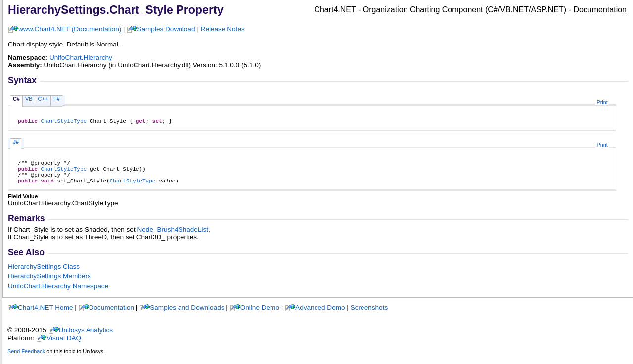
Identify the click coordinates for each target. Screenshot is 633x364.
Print (602, 102)
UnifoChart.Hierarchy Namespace (58, 294)
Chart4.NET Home (45, 315)
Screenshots (369, 315)
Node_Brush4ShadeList (173, 237)
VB (29, 99)
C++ (43, 99)
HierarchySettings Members (49, 284)
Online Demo (260, 315)
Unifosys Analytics (86, 338)
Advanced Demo (320, 315)
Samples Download (166, 29)
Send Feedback (26, 359)
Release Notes (223, 29)
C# (16, 99)
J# (16, 143)
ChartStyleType (64, 122)
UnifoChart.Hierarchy (81, 58)
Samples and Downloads (187, 315)
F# (57, 99)
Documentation (112, 315)
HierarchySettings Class (44, 274)
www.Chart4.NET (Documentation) (70, 29)
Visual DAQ (64, 345)
